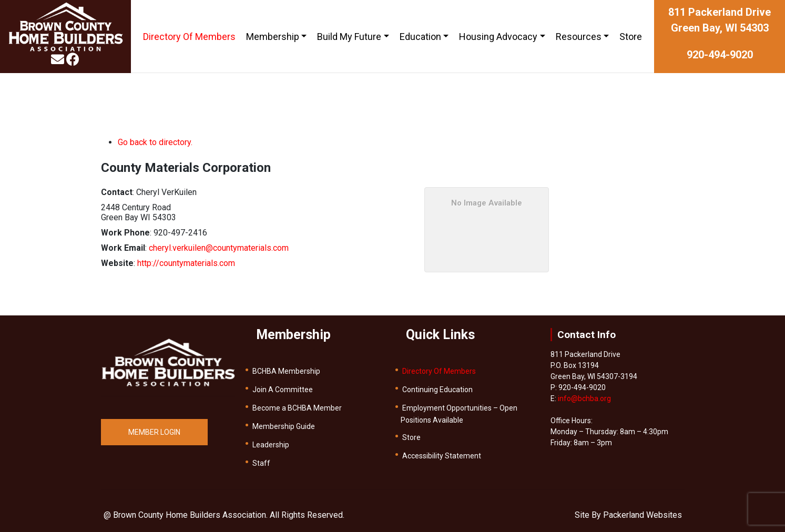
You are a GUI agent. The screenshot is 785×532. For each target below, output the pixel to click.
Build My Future (349, 37)
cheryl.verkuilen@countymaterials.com (219, 248)
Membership (273, 37)
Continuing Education (437, 390)
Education (420, 37)
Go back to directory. (155, 142)
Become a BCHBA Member (297, 408)
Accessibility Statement (442, 456)
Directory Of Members (189, 37)
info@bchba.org (584, 398)
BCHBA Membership (286, 371)
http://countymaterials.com (186, 263)
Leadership (271, 445)
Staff (261, 463)
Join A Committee (283, 390)
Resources (579, 37)
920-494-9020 (720, 55)
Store (631, 37)
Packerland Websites (643, 515)
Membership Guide (284, 426)
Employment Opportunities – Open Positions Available (459, 414)
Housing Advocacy (498, 37)
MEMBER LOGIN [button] (154, 432)
